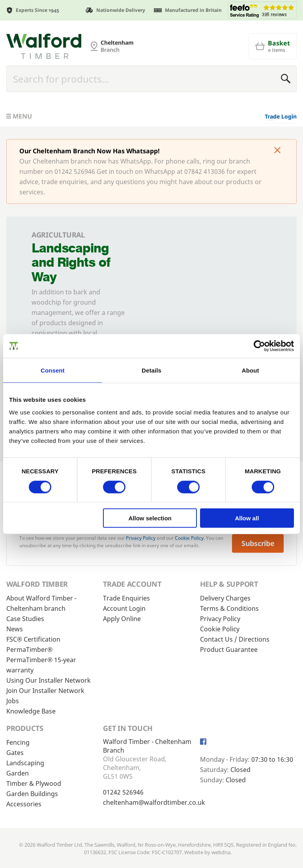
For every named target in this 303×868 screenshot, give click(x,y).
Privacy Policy (141, 538)
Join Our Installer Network (45, 691)
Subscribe (258, 543)
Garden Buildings (32, 794)
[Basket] (273, 46)
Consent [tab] (53, 370)
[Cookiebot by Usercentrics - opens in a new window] (259, 346)
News (15, 629)
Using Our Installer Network (49, 680)
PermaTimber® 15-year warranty (41, 665)
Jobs (13, 701)
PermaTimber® (29, 650)
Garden (18, 773)
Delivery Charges (225, 598)
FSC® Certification (33, 639)
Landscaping (25, 763)
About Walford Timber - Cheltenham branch (41, 603)
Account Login (124, 608)
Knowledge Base (31, 711)
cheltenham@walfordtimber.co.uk (154, 802)
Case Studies (25, 619)
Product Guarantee (229, 650)
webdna (221, 852)
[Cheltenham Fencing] (44, 46)
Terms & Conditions (229, 608)
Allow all (247, 518)
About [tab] (251, 370)
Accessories (24, 804)
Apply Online (122, 619)
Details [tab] (151, 370)
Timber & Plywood (34, 783)
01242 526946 (123, 792)
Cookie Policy (189, 538)
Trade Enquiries (126, 598)
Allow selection (150, 518)
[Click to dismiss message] (277, 151)
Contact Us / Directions (235, 639)
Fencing (18, 742)
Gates (15, 753)
